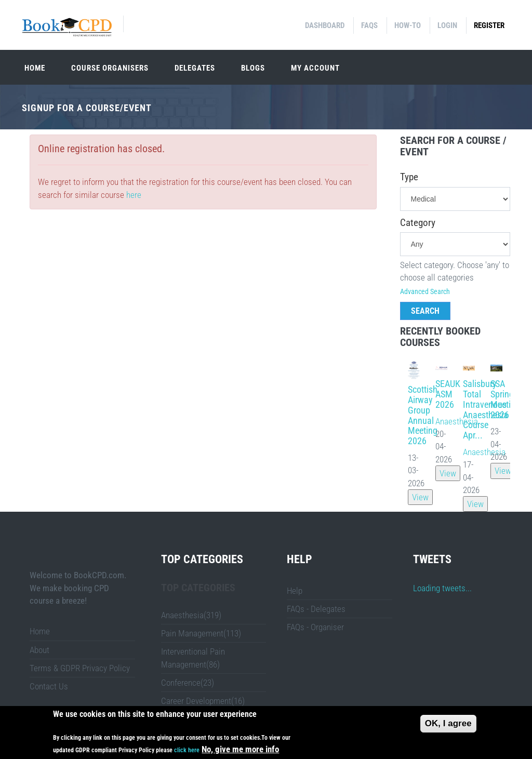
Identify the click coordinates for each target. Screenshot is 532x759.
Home (35, 68)
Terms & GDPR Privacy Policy (80, 668)
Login (447, 25)
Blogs (253, 68)
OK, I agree (448, 723)
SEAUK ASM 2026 (448, 394)
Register (489, 25)
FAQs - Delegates (316, 609)
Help (295, 591)
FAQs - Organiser (315, 627)
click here (187, 751)
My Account (315, 68)
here (134, 195)
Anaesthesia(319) (191, 615)
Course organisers (110, 68)
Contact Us (49, 686)
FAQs (369, 25)
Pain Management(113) (201, 633)
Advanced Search (425, 291)
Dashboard (325, 25)
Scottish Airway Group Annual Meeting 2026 (423, 415)
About (39, 650)
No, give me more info (240, 750)
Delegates (195, 68)
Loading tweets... (442, 588)
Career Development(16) (203, 701)
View (420, 497)
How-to (408, 25)
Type (409, 177)
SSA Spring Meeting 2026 (505, 399)
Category (418, 223)
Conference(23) (188, 683)
